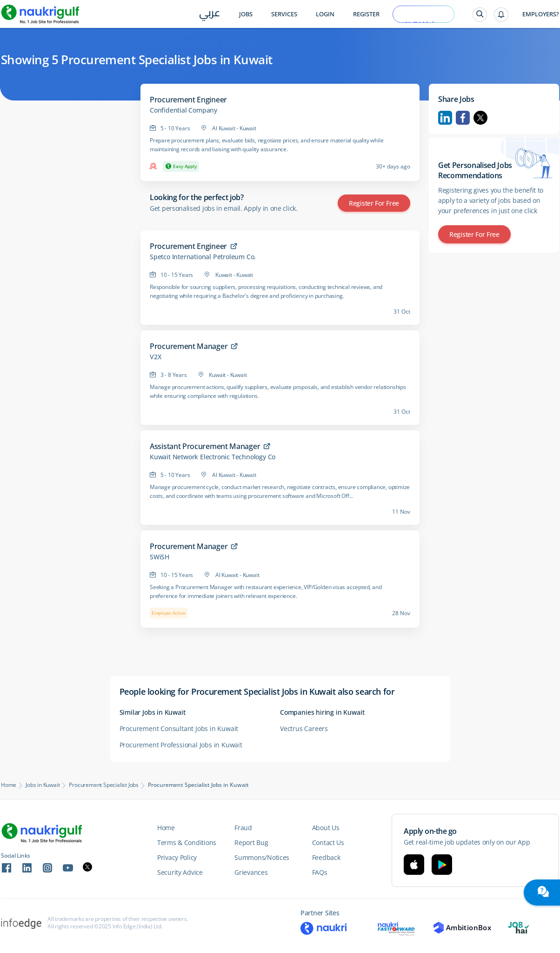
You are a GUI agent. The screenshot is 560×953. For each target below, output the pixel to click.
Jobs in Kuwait (43, 785)
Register (366, 14)
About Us (326, 828)
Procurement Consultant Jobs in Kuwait (179, 728)
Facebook (463, 118)
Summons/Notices (262, 857)
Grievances (251, 872)
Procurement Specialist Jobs (104, 785)
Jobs (246, 14)
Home (9, 785)
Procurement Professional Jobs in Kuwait (181, 745)
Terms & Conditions (187, 842)
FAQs (320, 872)
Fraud (243, 828)
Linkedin (445, 118)
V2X (155, 357)
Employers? (541, 14)
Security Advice (180, 872)
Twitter (480, 118)
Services (284, 14)
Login (325, 14)
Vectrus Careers (304, 728)
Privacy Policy (177, 857)
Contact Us (328, 842)
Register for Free (374, 203)
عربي (210, 15)
